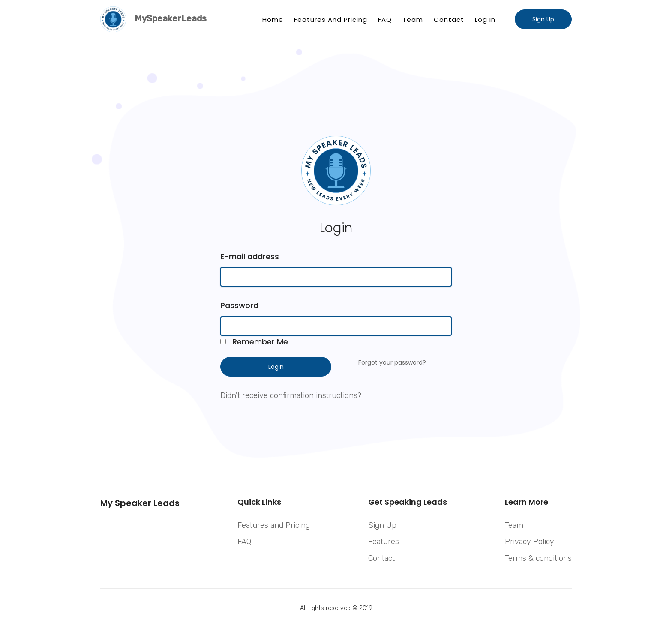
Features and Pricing (331, 19)
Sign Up (543, 19)
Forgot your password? (392, 362)
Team (413, 19)
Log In (485, 19)
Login (276, 367)
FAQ (385, 19)
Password (239, 305)
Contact (449, 19)
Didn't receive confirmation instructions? (291, 395)
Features (384, 542)
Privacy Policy (529, 542)
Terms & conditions (538, 558)
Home (273, 19)
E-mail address (250, 256)
